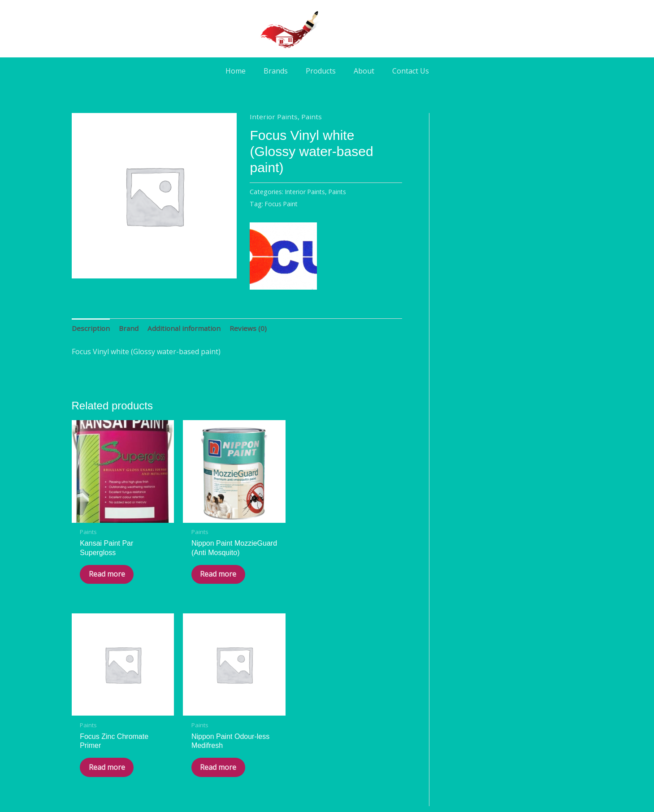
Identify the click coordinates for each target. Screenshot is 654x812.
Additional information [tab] (187, 328)
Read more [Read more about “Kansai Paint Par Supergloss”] (103, 555)
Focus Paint (282, 204)
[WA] (327, 728)
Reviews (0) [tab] (253, 328)
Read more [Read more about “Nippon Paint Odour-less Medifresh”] (357, 565)
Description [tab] (91, 328)
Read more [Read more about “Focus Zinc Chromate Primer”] (272, 555)
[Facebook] (302, 728)
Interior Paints (274, 117)
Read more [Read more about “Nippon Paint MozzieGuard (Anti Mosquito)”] (187, 565)
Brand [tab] (130, 328)
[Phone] (352, 728)
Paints (313, 117)
